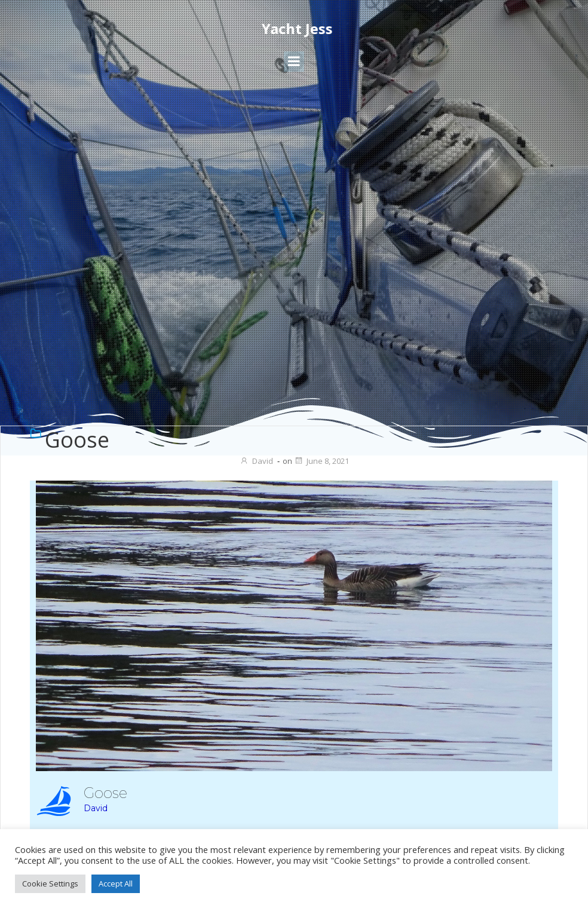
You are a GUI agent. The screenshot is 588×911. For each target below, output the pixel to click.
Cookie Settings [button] (50, 884)
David (256, 461)
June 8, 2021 (321, 461)
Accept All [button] (116, 884)
